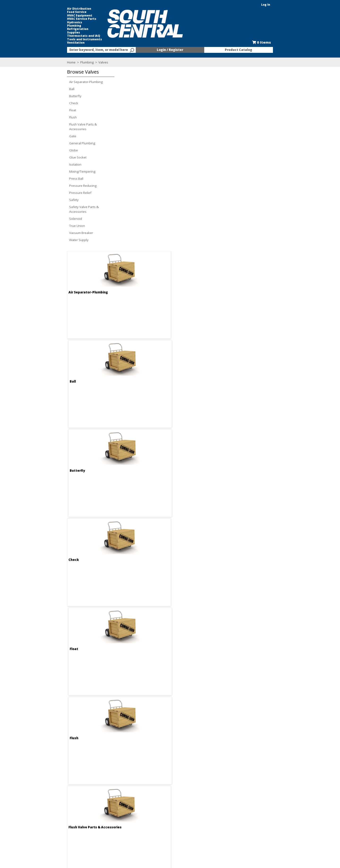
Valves (78, 62)
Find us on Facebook (64, 824)
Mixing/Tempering (58, 171)
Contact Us (104, 819)
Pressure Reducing (58, 186)
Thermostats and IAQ (59, 36)
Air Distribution (55, 9)
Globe (49, 150)
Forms (151, 824)
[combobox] (85, 50)
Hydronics (50, 22)
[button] (65, 72)
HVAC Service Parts (57, 19)
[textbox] (83, 50)
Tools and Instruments (60, 39)
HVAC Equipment (55, 16)
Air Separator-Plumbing (61, 82)
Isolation (51, 164)
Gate (48, 136)
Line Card (205, 824)
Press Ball (52, 179)
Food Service (52, 12)
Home (47, 62)
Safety (49, 200)
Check (49, 103)
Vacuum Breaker (57, 233)
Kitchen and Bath (210, 815)
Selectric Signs (208, 819)
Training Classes (159, 836)
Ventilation (51, 43)
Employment (105, 815)
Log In (290, 5)
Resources (155, 828)
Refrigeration (53, 29)
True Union (53, 226)
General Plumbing (58, 143)
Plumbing (50, 26)
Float (48, 110)
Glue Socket (53, 157)
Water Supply (54, 240)
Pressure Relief (56, 193)
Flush (48, 117)
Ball (47, 89)
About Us (102, 811)
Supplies (49, 33)
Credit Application (159, 819)
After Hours (155, 832)
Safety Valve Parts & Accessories (59, 209)
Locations (103, 824)
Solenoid (51, 219)
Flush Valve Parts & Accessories (58, 127)
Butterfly (51, 96)
